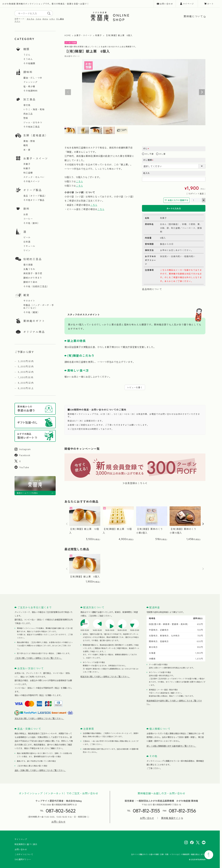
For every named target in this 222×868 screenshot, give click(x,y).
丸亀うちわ (29, 269)
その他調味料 (30, 91)
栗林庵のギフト (34, 321)
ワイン (27, 250)
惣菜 (26, 118)
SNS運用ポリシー (23, 859)
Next (202, 92)
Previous (68, 92)
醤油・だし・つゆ (33, 78)
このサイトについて (24, 854)
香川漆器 (28, 265)
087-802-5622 (61, 811)
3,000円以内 (26, 361)
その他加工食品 (32, 127)
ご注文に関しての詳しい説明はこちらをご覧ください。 (38, 658)
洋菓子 (27, 164)
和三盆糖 (28, 173)
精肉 (26, 145)
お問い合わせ (166, 4)
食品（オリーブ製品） (35, 196)
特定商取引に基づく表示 (26, 844)
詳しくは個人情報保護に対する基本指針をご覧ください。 (171, 746)
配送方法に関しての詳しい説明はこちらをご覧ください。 (105, 677)
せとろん (31, 19)
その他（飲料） (32, 223)
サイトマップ (21, 839)
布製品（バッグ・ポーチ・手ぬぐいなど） (39, 306)
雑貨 (26, 295)
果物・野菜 (29, 141)
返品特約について (152, 289)
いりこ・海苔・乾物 (34, 109)
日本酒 (27, 242)
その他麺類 (29, 63)
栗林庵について (193, 16)
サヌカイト (29, 301)
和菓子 (27, 168)
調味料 (28, 72)
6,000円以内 (26, 372)
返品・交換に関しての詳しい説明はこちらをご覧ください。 (40, 770)
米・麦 (27, 150)
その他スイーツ (32, 181)
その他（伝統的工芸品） (36, 286)
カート (210, 4)
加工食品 (30, 99)
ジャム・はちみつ (33, 122)
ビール (27, 237)
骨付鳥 (27, 105)
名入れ (146, 173)
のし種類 (149, 160)
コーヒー (28, 219)
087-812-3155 (146, 811)
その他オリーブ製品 (34, 200)
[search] (49, 13)
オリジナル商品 (34, 332)
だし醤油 (60, 19)
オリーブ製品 (33, 190)
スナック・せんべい (34, 177)
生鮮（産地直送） (36, 135)
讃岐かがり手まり (33, 278)
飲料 (26, 209)
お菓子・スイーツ (36, 158)
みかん (45, 19)
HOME (68, 35)
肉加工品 (28, 114)
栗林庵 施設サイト (171, 818)
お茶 (26, 214)
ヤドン (17, 21)
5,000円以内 (26, 366)
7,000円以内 (26, 377)
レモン (52, 19)
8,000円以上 (26, 388)
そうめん (28, 59)
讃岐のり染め (30, 282)
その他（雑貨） (32, 312)
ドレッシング (30, 82)
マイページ (188, 4)
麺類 (26, 49)
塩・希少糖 (29, 86)
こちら (79, 181)
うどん (38, 19)
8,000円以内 (26, 383)
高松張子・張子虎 (33, 273)
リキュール (29, 246)
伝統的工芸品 (33, 259)
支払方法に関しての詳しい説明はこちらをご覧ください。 (39, 718)
